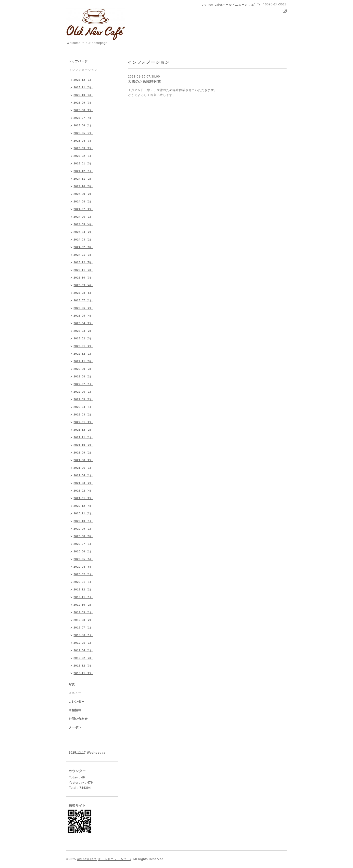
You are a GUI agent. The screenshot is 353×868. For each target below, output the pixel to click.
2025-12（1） (83, 80)
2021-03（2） (83, 483)
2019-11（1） (83, 597)
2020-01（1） (83, 582)
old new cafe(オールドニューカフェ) (104, 859)
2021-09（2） (83, 453)
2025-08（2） (83, 110)
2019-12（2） (83, 589)
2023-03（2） (83, 331)
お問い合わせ (78, 719)
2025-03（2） (83, 148)
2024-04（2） (83, 232)
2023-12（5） (83, 262)
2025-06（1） (83, 125)
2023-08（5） (83, 293)
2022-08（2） (83, 376)
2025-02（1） (83, 156)
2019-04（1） (83, 650)
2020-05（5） (83, 559)
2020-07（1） (83, 544)
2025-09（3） (83, 103)
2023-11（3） (83, 270)
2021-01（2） (83, 498)
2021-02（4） (83, 491)
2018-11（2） (83, 673)
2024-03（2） (83, 240)
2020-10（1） (83, 521)
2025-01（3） (83, 163)
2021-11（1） (83, 437)
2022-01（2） (83, 422)
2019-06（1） (83, 635)
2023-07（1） (83, 300)
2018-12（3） (83, 666)
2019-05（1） (83, 643)
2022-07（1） (83, 384)
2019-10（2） (83, 605)
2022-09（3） (83, 369)
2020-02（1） (83, 574)
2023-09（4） (83, 285)
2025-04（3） (83, 141)
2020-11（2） (83, 513)
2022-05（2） (83, 399)
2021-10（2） (83, 445)
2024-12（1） (83, 171)
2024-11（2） (83, 179)
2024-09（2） (83, 194)
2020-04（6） (83, 567)
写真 (72, 684)
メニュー (75, 693)
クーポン (75, 727)
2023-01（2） (83, 346)
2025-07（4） (83, 118)
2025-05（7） (83, 133)
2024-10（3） (83, 186)
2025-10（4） (83, 95)
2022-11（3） (83, 361)
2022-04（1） (83, 407)
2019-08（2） (83, 620)
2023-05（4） (83, 316)
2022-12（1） (83, 354)
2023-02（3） (83, 338)
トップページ (78, 61)
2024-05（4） (83, 224)
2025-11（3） (83, 87)
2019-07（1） (83, 628)
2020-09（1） (83, 529)
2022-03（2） (83, 414)
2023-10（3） (83, 278)
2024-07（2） (83, 209)
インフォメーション (83, 70)
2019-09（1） (83, 612)
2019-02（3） (83, 658)
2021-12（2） (83, 430)
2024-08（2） (83, 201)
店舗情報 (75, 710)
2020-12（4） (83, 506)
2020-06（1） (83, 551)
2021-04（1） (83, 475)
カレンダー (77, 702)
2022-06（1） (83, 392)
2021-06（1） (83, 468)
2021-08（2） (83, 460)
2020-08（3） (83, 536)
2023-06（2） (83, 308)
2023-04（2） (83, 323)
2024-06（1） (83, 217)
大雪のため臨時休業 (145, 81)
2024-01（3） (83, 255)
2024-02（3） (83, 247)
